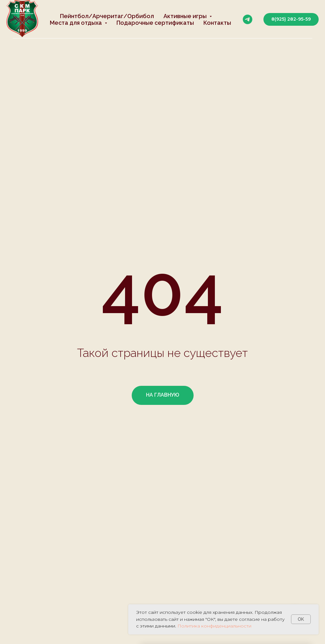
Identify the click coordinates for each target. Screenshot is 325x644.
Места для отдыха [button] (76, 23)
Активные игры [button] (186, 16)
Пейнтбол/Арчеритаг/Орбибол (107, 16)
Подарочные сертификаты (155, 23)
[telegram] (248, 19)
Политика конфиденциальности (214, 626)
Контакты (217, 23)
